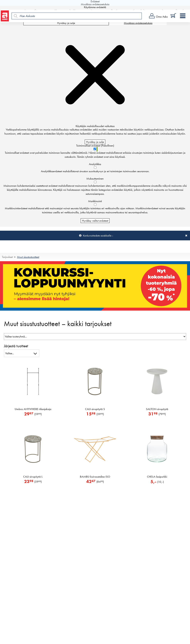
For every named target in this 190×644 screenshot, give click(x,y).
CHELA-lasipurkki (157, 477)
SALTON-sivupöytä (157, 409)
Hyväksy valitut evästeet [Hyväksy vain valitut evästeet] (95, 221)
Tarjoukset (7, 257)
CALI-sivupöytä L (33, 477)
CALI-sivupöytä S (95, 409)
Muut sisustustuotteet (28, 257)
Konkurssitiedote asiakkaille (97, 236)
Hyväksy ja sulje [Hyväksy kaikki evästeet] (66, 23)
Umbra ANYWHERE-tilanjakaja (33, 409)
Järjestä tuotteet (16, 346)
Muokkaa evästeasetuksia (138, 23)
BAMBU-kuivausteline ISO (95, 477)
